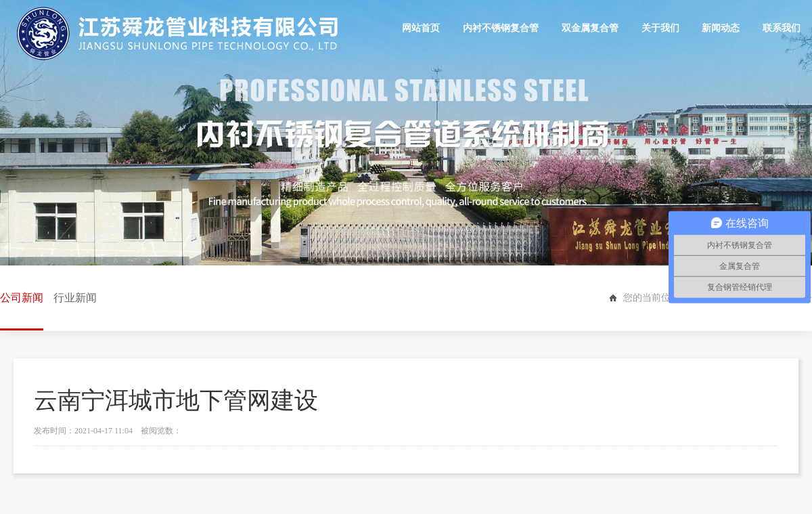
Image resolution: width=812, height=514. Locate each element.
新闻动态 (721, 28)
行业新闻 (75, 298)
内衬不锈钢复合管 (501, 28)
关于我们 (660, 28)
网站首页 (422, 28)
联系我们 (782, 28)
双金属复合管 (590, 28)
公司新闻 (22, 311)
